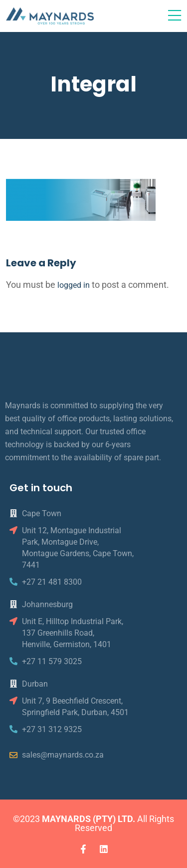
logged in (74, 285)
